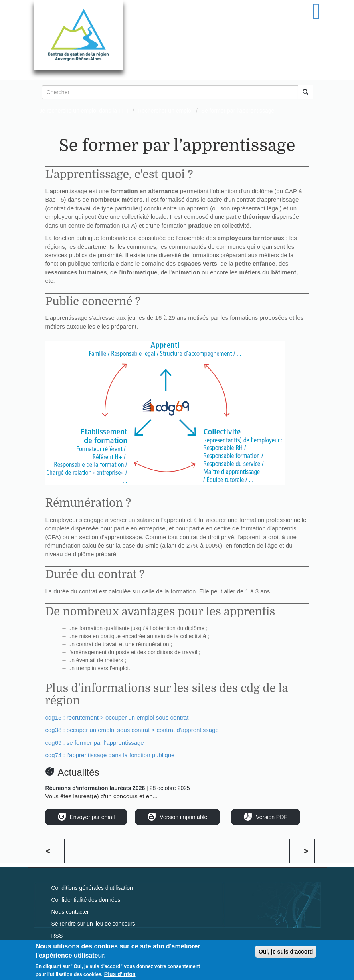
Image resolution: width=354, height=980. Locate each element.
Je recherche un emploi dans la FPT (84, 111)
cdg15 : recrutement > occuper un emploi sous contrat (117, 717)
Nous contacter (70, 912)
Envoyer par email (92, 817)
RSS (57, 936)
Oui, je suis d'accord (286, 953)
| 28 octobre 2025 (118, 788)
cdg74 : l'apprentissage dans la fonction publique (110, 755)
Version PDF (272, 817)
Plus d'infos (120, 975)
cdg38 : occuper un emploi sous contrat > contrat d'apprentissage (132, 730)
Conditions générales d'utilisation (92, 888)
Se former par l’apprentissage (238, 111)
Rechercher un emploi (165, 111)
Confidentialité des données (86, 900)
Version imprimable (183, 817)
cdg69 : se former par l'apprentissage (95, 743)
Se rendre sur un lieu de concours (93, 924)
